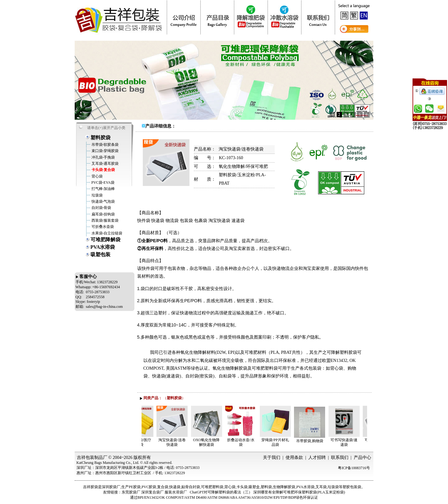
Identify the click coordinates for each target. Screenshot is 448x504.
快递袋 (175, 487)
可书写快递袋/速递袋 (353, 442)
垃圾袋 (97, 195)
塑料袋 (266, 487)
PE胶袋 (135, 487)
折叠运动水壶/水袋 (250, 442)
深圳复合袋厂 (152, 492)
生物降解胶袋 (284, 487)
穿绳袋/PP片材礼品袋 (285, 442)
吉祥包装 (86, 458)
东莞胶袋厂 (131, 492)
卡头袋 (242, 487)
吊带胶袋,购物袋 (319, 441)
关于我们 (272, 458)
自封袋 (194, 487)
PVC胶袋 (149, 487)
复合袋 (163, 487)
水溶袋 (309, 487)
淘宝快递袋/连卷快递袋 (181, 442)
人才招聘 (317, 458)
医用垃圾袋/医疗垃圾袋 (147, 442)
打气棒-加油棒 (103, 189)
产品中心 (362, 458)
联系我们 (340, 458)
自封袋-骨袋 (101, 208)
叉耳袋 (321, 487)
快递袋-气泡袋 (103, 201)
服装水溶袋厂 (176, 492)
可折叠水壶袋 (102, 227)
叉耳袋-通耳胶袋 (105, 164)
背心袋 (97, 176)
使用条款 (294, 458)
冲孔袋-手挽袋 (103, 157)
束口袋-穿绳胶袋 (105, 151)
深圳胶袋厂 (111, 487)
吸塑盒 (254, 487)
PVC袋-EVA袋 (103, 183)
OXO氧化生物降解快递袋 (216, 442)
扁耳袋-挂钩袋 (103, 214)
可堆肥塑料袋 (212, 487)
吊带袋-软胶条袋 (105, 145)
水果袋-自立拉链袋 (107, 233)
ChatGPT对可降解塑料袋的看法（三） (221, 492)
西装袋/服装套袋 (105, 220)
